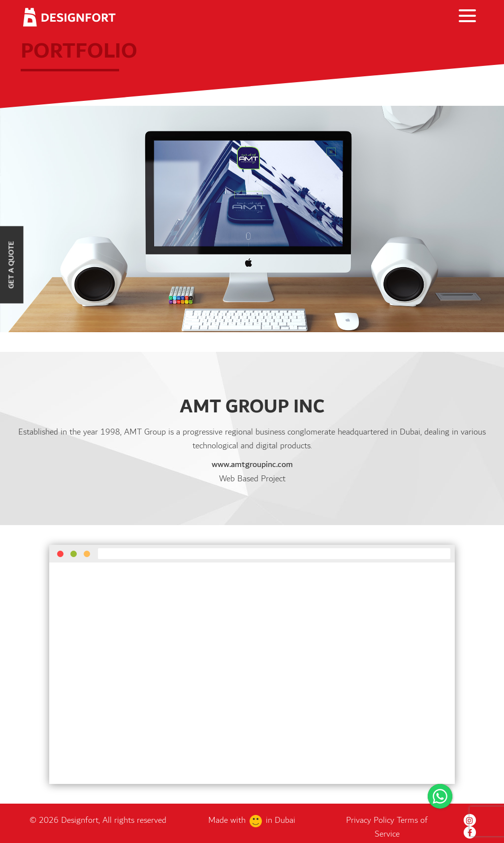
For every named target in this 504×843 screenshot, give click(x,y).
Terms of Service (401, 827)
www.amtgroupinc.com (252, 465)
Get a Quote (12, 265)
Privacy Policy (371, 820)
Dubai (285, 820)
